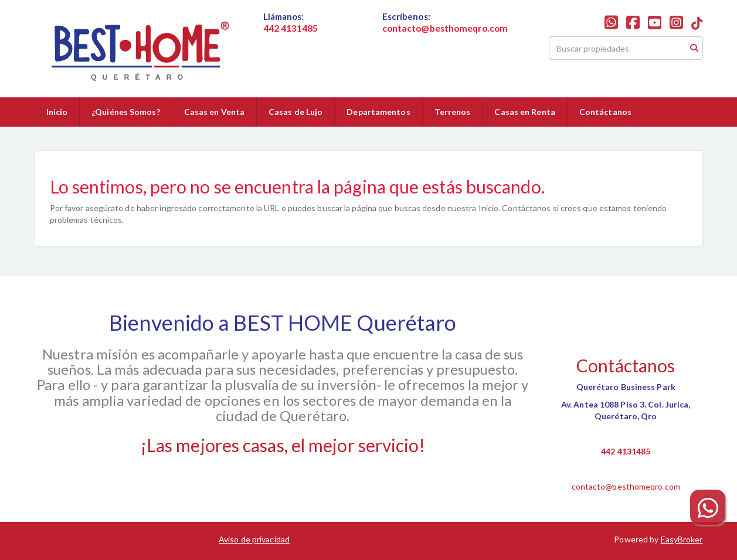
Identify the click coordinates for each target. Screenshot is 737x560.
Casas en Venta (214, 112)
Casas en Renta (524, 112)
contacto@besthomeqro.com (626, 486)
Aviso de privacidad (254, 539)
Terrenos (453, 112)
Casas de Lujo (296, 112)
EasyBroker (682, 539)
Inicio (57, 112)
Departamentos (378, 112)
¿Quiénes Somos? (126, 112)
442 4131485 (626, 451)
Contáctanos (605, 112)
